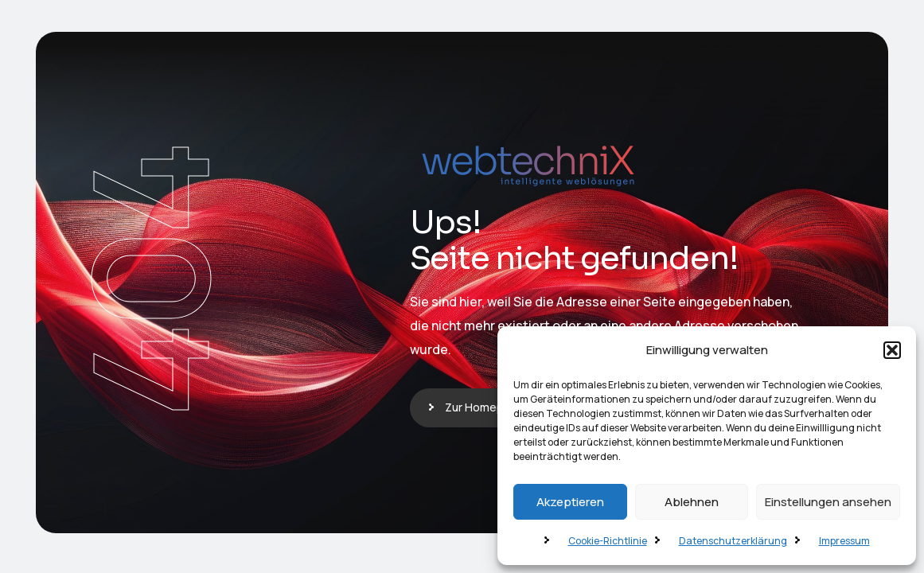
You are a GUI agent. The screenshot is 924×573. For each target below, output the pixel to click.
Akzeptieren (570, 502)
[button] (892, 350)
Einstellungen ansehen (828, 502)
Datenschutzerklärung (733, 541)
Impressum (844, 541)
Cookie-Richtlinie (608, 541)
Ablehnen (692, 502)
